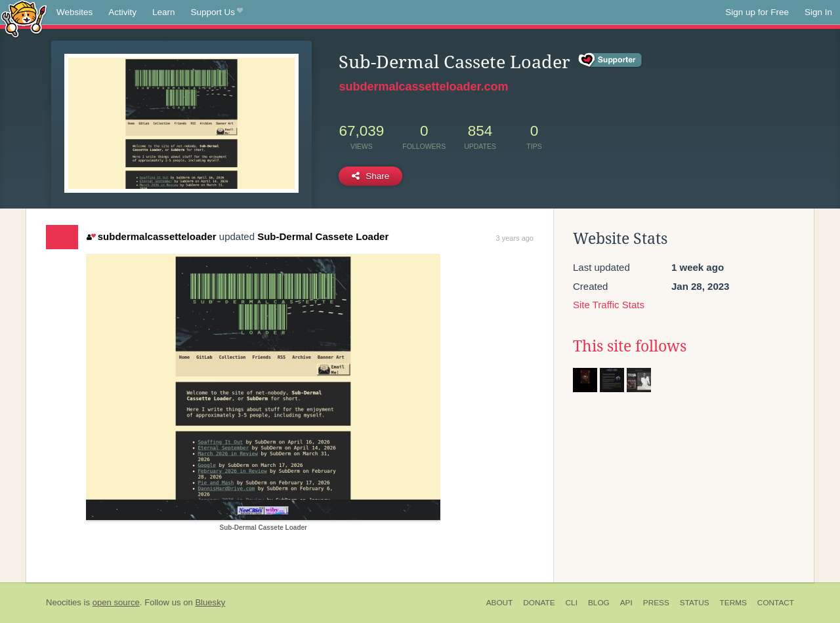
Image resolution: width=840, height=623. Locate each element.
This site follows (630, 346)
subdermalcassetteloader (151, 236)
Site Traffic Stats (609, 305)
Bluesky (210, 602)
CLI (572, 603)
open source (116, 602)
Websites (74, 12)
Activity (122, 12)
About (500, 603)
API (626, 603)
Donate (539, 603)
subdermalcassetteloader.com (423, 87)
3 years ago (515, 238)
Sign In (818, 12)
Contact (776, 603)
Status (695, 603)
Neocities (64, 602)
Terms (733, 603)
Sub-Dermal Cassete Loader (323, 236)
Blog (599, 603)
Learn (164, 12)
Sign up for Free (757, 12)
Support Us (217, 12)
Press (656, 603)
